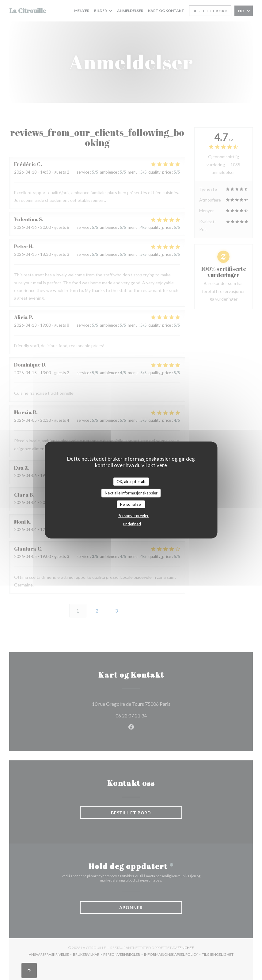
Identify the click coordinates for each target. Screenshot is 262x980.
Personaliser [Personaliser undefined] (131, 504)
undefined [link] (132, 524)
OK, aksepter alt (131, 481)
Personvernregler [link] (133, 516)
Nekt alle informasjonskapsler (131, 493)
